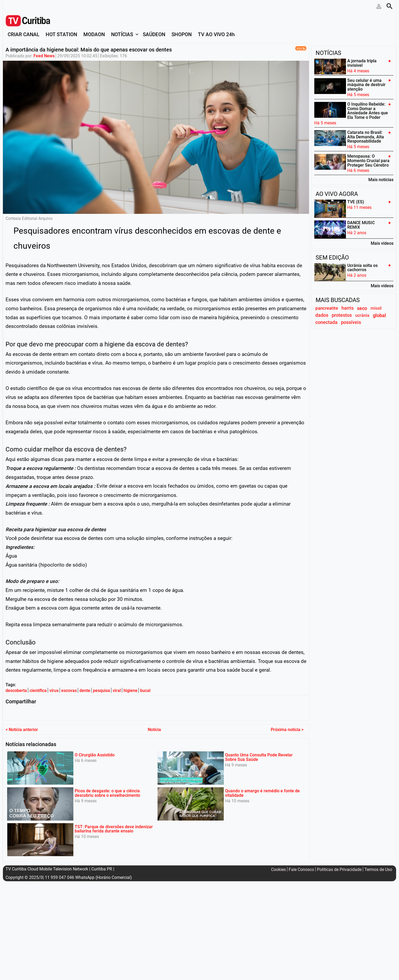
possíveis (351, 322)
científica (38, 691)
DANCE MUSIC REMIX (361, 225)
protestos (342, 315)
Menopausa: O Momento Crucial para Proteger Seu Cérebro (368, 161)
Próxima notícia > (287, 729)
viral (117, 691)
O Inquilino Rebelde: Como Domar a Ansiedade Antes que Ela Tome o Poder (368, 111)
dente (85, 691)
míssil (376, 308)
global (379, 315)
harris (348, 308)
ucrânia (362, 315)
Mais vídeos (382, 243)
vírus (54, 691)
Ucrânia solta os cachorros (362, 267)
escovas (69, 691)
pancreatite (327, 308)
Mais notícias (381, 180)
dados (322, 315)
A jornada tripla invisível (362, 63)
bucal (145, 691)
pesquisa (101, 691)
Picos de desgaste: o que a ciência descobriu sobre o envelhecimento (107, 792)
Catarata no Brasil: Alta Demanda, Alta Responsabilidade (366, 137)
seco (362, 308)
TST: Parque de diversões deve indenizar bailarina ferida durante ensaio (114, 828)
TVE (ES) (356, 202)
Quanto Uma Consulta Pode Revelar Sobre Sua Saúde (259, 756)
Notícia (154, 729)
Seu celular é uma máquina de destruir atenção (366, 85)
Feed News (44, 56)
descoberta (16, 691)
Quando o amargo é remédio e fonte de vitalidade (262, 792)
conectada (326, 322)
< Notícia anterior (22, 729)
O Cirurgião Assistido (95, 754)
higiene (130, 691)
